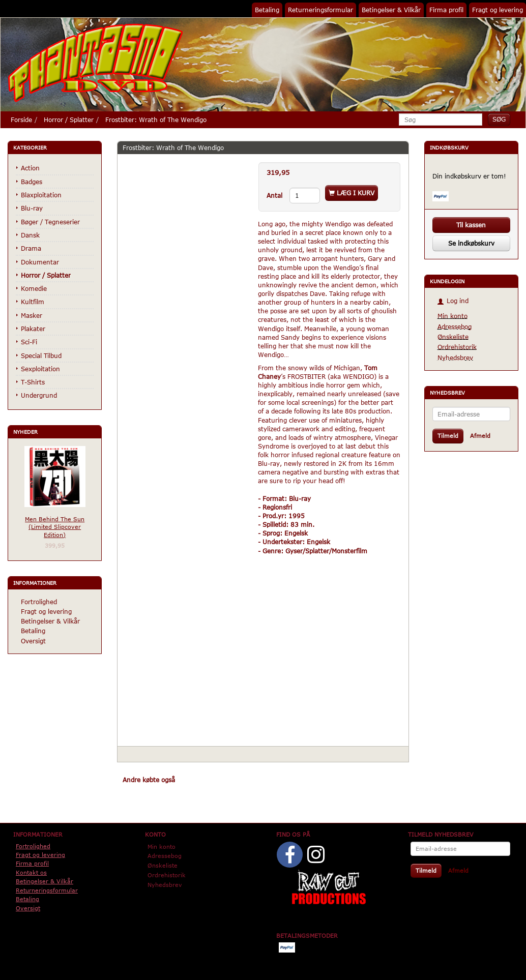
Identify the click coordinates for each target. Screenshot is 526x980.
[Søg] (499, 119)
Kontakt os (31, 872)
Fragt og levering (498, 10)
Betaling (267, 10)
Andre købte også (149, 780)
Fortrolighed (39, 602)
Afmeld (480, 436)
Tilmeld (448, 436)
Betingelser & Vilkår (391, 10)
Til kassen (471, 225)
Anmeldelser (286, 780)
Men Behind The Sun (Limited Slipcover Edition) (55, 527)
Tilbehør (245, 780)
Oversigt (33, 641)
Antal (275, 195)
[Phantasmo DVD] (96, 63)
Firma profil (446, 10)
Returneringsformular (320, 10)
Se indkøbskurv (471, 243)
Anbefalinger (204, 780)
